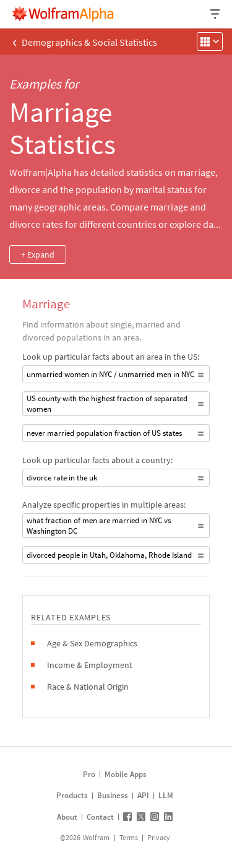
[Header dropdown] (216, 14)
